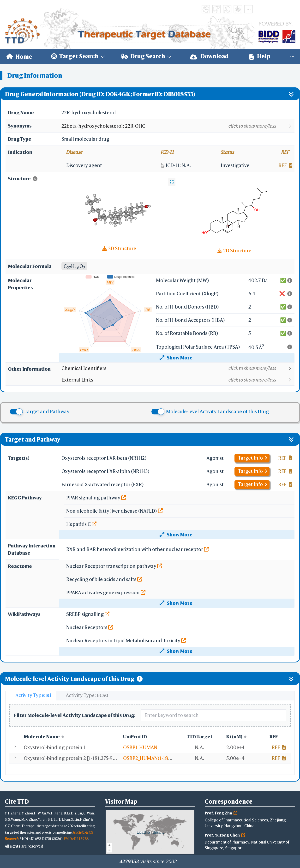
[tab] (31, 696)
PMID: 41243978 (76, 839)
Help (260, 56)
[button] (178, 126)
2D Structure (234, 251)
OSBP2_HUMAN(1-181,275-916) (157, 758)
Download (209, 56)
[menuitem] (19, 56)
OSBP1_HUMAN (140, 747)
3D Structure (119, 248)
